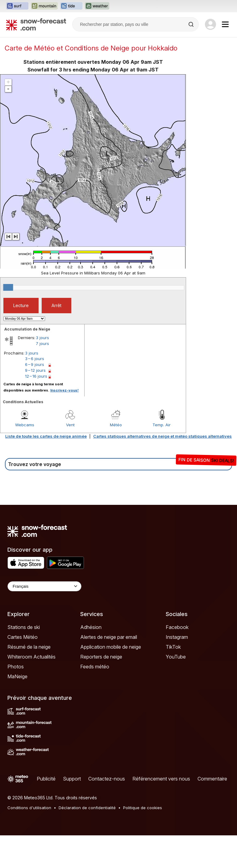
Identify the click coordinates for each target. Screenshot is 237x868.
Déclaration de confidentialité (87, 808)
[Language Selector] (44, 586)
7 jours (42, 343)
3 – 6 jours (35, 359)
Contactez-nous (107, 779)
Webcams (25, 425)
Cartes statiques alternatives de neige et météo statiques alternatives (162, 436)
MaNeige (17, 676)
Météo (116, 425)
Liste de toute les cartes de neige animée (46, 436)
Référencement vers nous (161, 779)
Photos (16, 667)
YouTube (176, 657)
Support (72, 779)
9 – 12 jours (35, 370)
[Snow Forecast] (36, 24)
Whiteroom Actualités (31, 657)
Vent (70, 425)
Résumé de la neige (29, 647)
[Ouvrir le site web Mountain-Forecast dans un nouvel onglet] (44, 6)
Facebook (177, 627)
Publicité (46, 779)
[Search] (192, 24)
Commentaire (212, 779)
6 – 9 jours (35, 364)
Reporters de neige (101, 657)
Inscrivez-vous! (64, 390)
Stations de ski (24, 627)
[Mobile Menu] (225, 24)
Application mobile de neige (111, 647)
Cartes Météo (23, 637)
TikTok (173, 647)
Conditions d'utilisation (29, 808)
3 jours (42, 338)
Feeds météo (95, 667)
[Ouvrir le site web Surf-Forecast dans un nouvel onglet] (17, 6)
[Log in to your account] (210, 24)
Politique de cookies (143, 808)
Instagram (177, 637)
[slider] (8, 287)
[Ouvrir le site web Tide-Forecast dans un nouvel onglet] (71, 6)
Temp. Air (162, 425)
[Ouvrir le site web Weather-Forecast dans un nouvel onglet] (97, 6)
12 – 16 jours (36, 376)
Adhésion (91, 627)
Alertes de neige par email (109, 637)
